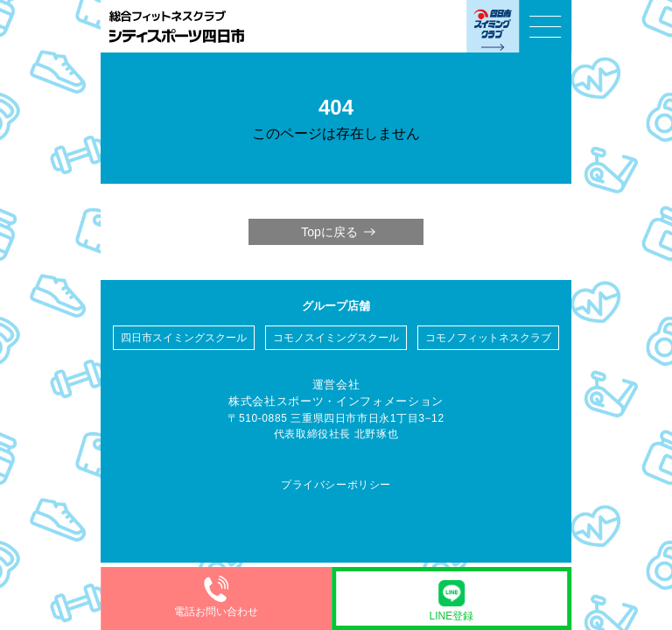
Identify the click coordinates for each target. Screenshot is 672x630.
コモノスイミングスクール (336, 338)
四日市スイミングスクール (184, 338)
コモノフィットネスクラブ (488, 338)
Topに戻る (329, 232)
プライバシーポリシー (336, 485)
